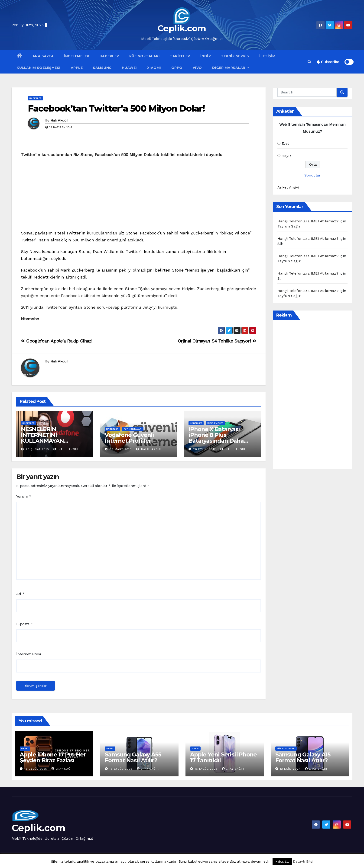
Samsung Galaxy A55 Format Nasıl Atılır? (133, 757)
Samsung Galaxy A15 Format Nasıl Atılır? (303, 757)
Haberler (109, 56)
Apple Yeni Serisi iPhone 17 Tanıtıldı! (223, 757)
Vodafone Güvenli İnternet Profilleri (129, 438)
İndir (206, 56)
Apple (77, 68)
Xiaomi (154, 68)
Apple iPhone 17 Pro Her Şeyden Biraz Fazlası (53, 757)
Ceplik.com (182, 28)
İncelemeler (77, 56)
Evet (285, 143)
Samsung (102, 68)
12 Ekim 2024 (291, 769)
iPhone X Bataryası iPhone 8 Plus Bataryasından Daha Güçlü (216, 438)
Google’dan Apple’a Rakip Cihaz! (57, 341)
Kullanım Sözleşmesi (39, 68)
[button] (309, 62)
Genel (25, 748)
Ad (20, 594)
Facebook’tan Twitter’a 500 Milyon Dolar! (116, 108)
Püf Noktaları (145, 56)
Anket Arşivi (288, 187)
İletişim (267, 56)
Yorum (24, 496)
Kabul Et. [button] (282, 862)
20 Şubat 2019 (37, 449)
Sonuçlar (312, 175)
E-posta (25, 624)
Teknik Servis (235, 56)
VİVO (197, 68)
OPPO (177, 68)
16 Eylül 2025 (36, 769)
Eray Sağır (63, 769)
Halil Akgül (59, 120)
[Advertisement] (139, 195)
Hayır (286, 156)
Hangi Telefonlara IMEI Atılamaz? (308, 221)
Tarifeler (180, 56)
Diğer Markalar (231, 68)
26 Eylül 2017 (205, 449)
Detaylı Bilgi (303, 862)
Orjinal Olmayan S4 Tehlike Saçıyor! (217, 341)
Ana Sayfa (43, 56)
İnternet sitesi (29, 654)
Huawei (129, 68)
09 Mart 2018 (120, 449)
